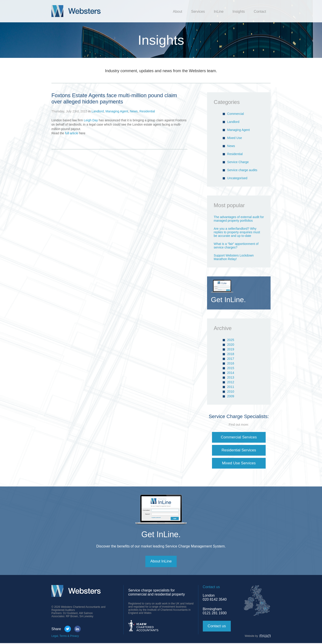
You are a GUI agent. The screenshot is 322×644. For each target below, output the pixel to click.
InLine (219, 12)
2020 (231, 345)
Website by (258, 637)
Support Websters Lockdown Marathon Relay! (234, 257)
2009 (231, 396)
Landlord (98, 111)
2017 (231, 359)
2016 (231, 363)
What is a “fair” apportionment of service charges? (236, 246)
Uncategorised (237, 178)
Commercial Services (239, 437)
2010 (231, 391)
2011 (231, 387)
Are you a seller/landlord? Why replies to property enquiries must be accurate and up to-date (237, 232)
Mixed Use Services (239, 464)
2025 (231, 340)
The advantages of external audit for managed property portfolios (239, 219)
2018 (231, 354)
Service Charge (238, 162)
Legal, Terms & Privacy (65, 637)
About (178, 12)
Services (198, 12)
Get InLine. (161, 535)
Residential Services (239, 450)
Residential (147, 111)
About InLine (161, 562)
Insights (239, 12)
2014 (231, 373)
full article (72, 133)
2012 (231, 382)
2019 (231, 349)
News (134, 111)
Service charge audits (242, 170)
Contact (260, 12)
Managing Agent (117, 111)
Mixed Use (235, 138)
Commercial (236, 114)
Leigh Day (91, 120)
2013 (231, 377)
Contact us (217, 627)
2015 (231, 368)
